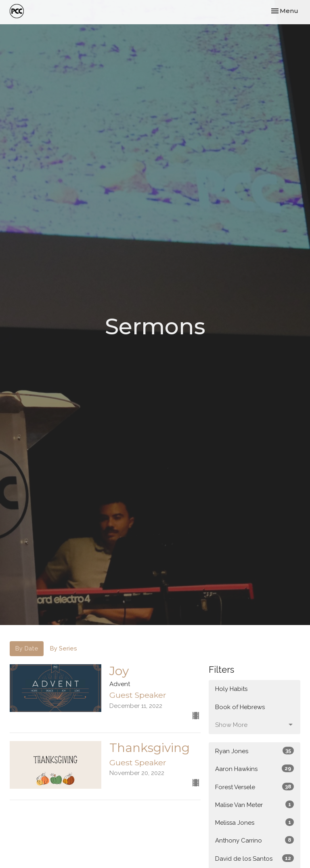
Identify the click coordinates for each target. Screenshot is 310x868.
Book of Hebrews (240, 707)
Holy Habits (231, 689)
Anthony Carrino (254, 840)
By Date (27, 648)
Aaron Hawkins (254, 769)
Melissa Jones (254, 822)
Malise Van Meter (254, 805)
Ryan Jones (254, 751)
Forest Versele (254, 787)
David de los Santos (254, 858)
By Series (63, 648)
